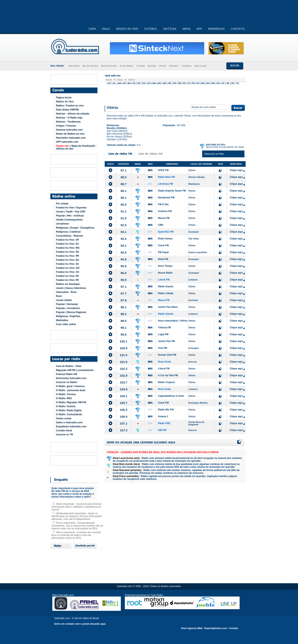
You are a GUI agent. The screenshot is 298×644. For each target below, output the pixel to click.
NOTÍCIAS (170, 29)
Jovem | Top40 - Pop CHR (71, 212)
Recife (163, 66)
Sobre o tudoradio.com (69, 422)
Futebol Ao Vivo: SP (67, 240)
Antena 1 (163, 416)
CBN (161, 225)
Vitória (131, 80)
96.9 (124, 280)
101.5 (124, 355)
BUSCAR (235, 65)
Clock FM (163, 245)
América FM (165, 211)
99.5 (124, 334)
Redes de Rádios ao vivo (70, 134)
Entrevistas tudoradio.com (71, 378)
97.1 (124, 287)
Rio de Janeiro (90, 66)
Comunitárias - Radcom (70, 236)
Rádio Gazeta (166, 286)
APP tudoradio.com (67, 142)
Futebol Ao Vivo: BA (68, 260)
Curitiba (141, 66)
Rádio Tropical (166, 382)
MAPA (186, 29)
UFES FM (163, 170)
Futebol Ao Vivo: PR (68, 256)
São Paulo (74, 66)
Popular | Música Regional (71, 312)
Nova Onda (164, 362)
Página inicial (64, 98)
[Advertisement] (175, 94)
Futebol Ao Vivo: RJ (67, 244)
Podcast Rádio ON (67, 374)
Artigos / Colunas (66, 126)
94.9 (124, 259)
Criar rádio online (66, 324)
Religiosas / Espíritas (68, 316)
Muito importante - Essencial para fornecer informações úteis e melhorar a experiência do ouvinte (77, 507)
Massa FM (164, 218)
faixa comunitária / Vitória (173, 321)
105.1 (124, 396)
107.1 (124, 423)
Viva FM (163, 348)
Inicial (109, 80)
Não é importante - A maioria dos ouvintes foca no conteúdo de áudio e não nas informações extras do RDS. (76, 535)
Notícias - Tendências (68, 122)
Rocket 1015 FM (167, 355)
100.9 (124, 348)
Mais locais (201, 66)
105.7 (124, 403)
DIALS (106, 29)
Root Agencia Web (192, 628)
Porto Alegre (127, 66)
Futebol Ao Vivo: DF (67, 276)
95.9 (124, 266)
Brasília (152, 66)
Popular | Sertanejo (67, 304)
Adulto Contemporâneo (69, 220)
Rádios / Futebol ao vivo (70, 106)
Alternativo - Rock (66, 292)
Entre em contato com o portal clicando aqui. (80, 624)
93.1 (124, 232)
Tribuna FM (165, 328)
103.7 (124, 382)
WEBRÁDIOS (216, 29)
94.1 (124, 246)
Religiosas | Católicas (68, 232)
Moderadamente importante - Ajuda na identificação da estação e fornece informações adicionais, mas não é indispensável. (77, 516)
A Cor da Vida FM (168, 375)
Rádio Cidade (166, 293)
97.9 (124, 300)
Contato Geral (64, 431)
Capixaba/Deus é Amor (171, 396)
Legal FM (163, 334)
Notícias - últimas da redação (73, 114)
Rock (59, 296)
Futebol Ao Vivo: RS (68, 252)
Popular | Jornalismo (68, 308)
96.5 (124, 273)
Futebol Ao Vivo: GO (68, 268)
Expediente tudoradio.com (71, 427)
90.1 (124, 198)
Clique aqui (236, 170)
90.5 (124, 205)
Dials (120, 80)
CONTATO (238, 29)
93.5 (124, 239)
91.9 (124, 218)
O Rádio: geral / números (70, 386)
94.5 (124, 252)
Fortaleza (186, 66)
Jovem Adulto (64, 300)
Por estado (62, 204)
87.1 (124, 170)
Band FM (163, 259)
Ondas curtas (64, 418)
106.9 (124, 417)
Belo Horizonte (109, 66)
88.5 (124, 177)
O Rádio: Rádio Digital (69, 410)
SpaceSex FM (166, 232)
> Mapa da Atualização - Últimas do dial (76, 147)
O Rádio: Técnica (66, 394)
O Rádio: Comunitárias (69, 414)
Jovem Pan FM (167, 341)
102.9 (124, 376)
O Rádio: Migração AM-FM (71, 402)
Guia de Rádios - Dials (69, 366)
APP (199, 29)
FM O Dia (163, 204)
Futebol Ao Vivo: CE (68, 272)
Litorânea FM (166, 184)
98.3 (124, 314)
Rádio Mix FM (166, 410)
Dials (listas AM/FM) (67, 110)
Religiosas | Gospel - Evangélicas (75, 228)
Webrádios (62, 320)
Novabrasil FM (166, 198)
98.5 (124, 321)
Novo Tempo (165, 266)
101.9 (124, 362)
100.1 (124, 341)
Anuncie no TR (65, 435)
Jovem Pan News (168, 307)
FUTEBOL (151, 29)
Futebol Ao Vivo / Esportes (71, 208)
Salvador (174, 66)
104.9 (124, 389)
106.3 (124, 410)
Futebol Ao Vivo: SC (68, 264)
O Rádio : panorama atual (71, 390)
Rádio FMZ (164, 423)
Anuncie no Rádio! (67, 382)
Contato (233, 628)
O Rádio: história (66, 406)
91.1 (124, 211)
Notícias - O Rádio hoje (69, 118)
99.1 (124, 328)
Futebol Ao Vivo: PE (67, 280)
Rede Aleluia (165, 239)
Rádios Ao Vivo (65, 102)
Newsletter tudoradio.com (71, 138)
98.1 (124, 307)
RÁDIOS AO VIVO (127, 29)
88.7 (124, 184)
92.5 (124, 225)
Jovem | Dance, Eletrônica (71, 288)
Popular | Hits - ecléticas (70, 216)
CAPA (92, 29)
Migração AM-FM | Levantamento (75, 370)
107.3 (124, 430)
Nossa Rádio (165, 273)
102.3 (124, 369)
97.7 (124, 293)
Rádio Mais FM (167, 177)
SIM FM (162, 430)
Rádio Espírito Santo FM (172, 191)
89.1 (124, 191)
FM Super (164, 252)
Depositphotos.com (216, 628)
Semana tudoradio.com (69, 130)
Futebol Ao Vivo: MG (68, 248)
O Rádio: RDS (64, 398)
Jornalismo (62, 224)
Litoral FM (164, 280)
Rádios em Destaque (68, 284)
